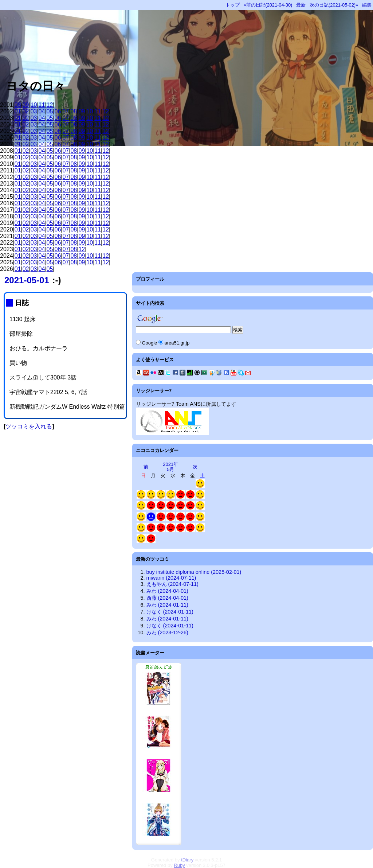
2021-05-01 (27, 280)
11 (42, 105)
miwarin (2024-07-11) (171, 578)
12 (50, 105)
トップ (233, 5)
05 (50, 111)
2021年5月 (170, 467)
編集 (367, 5)
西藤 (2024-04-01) (167, 598)
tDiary (187, 860)
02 (26, 111)
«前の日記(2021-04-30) (268, 5)
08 (18, 105)
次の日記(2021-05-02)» (334, 5)
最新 (301, 5)
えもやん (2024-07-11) (172, 584)
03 (34, 111)
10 (34, 105)
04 (42, 111)
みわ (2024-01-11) (167, 605)
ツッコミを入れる (29, 426)
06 (58, 111)
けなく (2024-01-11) (170, 612)
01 (18, 111)
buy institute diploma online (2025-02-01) (194, 572)
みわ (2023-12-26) (167, 632)
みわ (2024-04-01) (167, 591)
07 (66, 111)
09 (26, 105)
